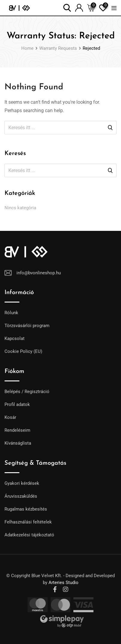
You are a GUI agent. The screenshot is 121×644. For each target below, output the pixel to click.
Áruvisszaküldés (21, 496)
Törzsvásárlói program (27, 326)
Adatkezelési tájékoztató (29, 535)
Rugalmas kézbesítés (26, 509)
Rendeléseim (17, 430)
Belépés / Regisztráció (27, 392)
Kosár (10, 417)
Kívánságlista (18, 443)
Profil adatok (17, 404)
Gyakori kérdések (22, 483)
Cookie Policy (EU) (23, 351)
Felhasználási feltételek (28, 522)
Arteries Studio (63, 583)
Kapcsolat (15, 338)
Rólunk (11, 313)
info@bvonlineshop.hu (39, 273)
